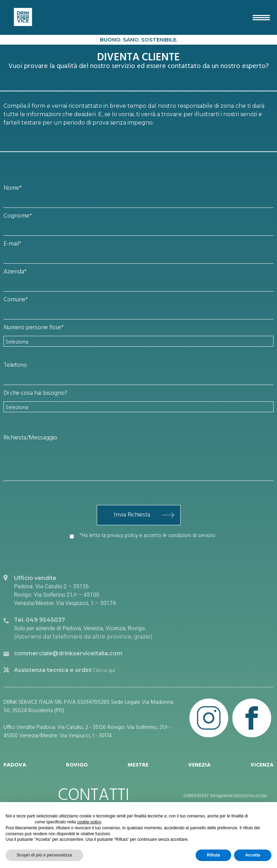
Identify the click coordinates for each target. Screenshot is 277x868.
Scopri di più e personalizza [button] (44, 855)
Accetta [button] (253, 855)
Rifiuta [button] (213, 855)
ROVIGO (77, 765)
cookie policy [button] (89, 822)
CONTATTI (94, 796)
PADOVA (15, 765)
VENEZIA (199, 765)
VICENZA (262, 765)
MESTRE (138, 765)
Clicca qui (103, 671)
